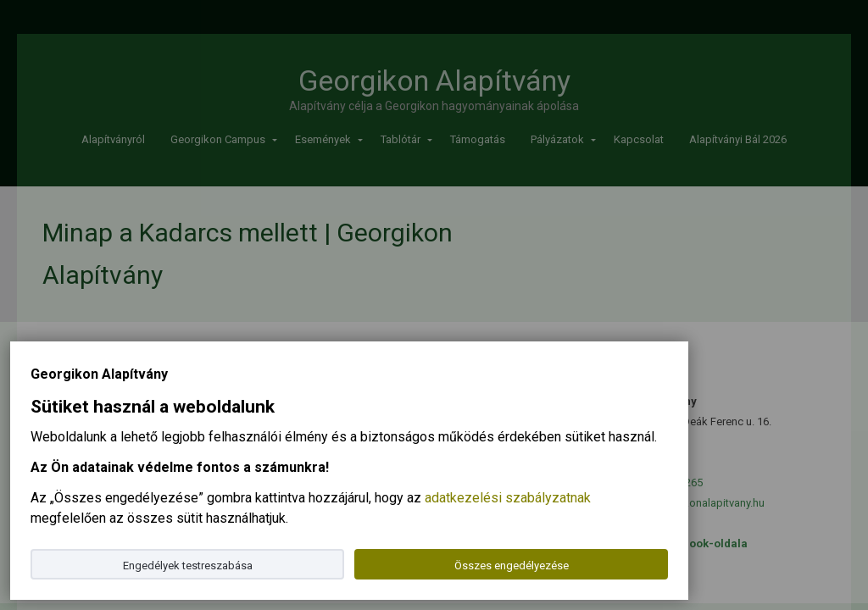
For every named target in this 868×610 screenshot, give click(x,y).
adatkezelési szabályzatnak (508, 498)
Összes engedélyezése (512, 566)
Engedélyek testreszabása (188, 566)
